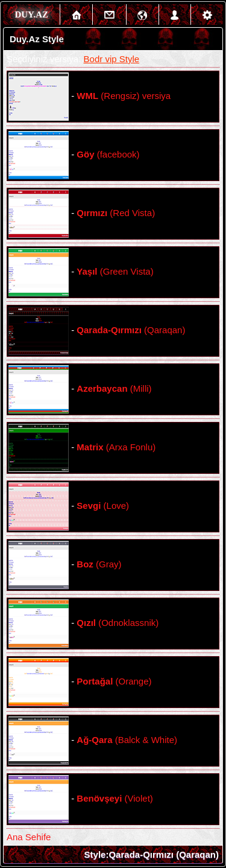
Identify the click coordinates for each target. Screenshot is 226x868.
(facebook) (108, 154)
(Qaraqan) (131, 330)
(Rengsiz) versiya (124, 96)
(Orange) (114, 681)
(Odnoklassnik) (118, 623)
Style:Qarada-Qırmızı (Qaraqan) (152, 854)
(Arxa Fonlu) (116, 447)
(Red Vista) (116, 213)
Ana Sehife (29, 837)
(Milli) (114, 388)
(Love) (103, 506)
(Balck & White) (127, 740)
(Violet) (115, 798)
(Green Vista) (115, 271)
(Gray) (99, 564)
